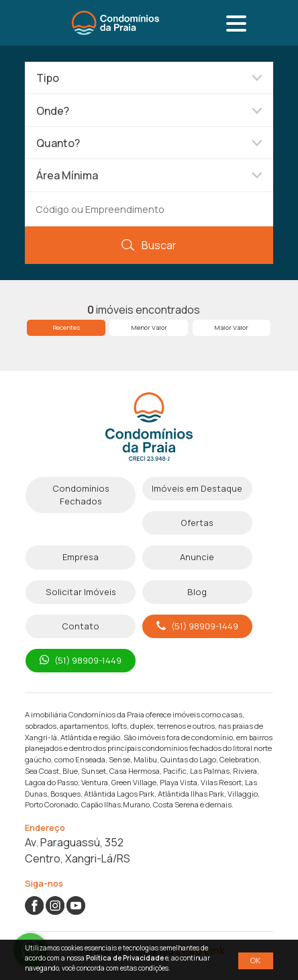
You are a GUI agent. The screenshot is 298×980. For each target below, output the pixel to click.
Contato (81, 626)
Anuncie (197, 557)
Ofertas (197, 523)
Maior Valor (231, 327)
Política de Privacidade (125, 958)
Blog (197, 592)
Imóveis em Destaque (197, 488)
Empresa (81, 557)
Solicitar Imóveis (81, 592)
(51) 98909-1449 (197, 626)
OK (255, 960)
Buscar (149, 245)
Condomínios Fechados (81, 495)
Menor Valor (149, 327)
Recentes (66, 327)
